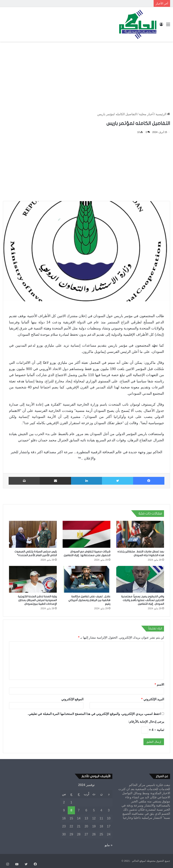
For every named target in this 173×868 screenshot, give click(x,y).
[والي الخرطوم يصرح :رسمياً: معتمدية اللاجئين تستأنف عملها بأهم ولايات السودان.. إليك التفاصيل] (140, 579)
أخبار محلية (146, 114)
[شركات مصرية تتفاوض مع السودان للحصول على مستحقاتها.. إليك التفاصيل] (86, 534)
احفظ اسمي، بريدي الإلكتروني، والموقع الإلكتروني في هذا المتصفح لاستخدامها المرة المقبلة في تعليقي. (94, 714)
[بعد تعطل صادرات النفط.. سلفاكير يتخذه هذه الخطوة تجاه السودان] (140, 534)
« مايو (109, 845)
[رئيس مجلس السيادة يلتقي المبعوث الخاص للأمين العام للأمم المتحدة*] (33, 534)
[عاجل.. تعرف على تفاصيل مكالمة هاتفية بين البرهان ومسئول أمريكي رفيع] (86, 579)
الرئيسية (163, 114)
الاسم (159, 685)
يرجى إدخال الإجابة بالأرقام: (146, 722)
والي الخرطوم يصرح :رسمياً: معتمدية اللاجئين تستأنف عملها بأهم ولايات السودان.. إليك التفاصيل (143, 600)
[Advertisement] (86, 73)
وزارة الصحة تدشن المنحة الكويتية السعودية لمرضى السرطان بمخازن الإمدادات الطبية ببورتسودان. (37, 600)
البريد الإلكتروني (153, 699)
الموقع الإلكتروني (72, 699)
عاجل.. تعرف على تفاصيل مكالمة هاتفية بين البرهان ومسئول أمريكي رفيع (89, 600)
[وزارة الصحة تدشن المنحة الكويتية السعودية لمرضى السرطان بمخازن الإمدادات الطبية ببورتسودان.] (33, 579)
